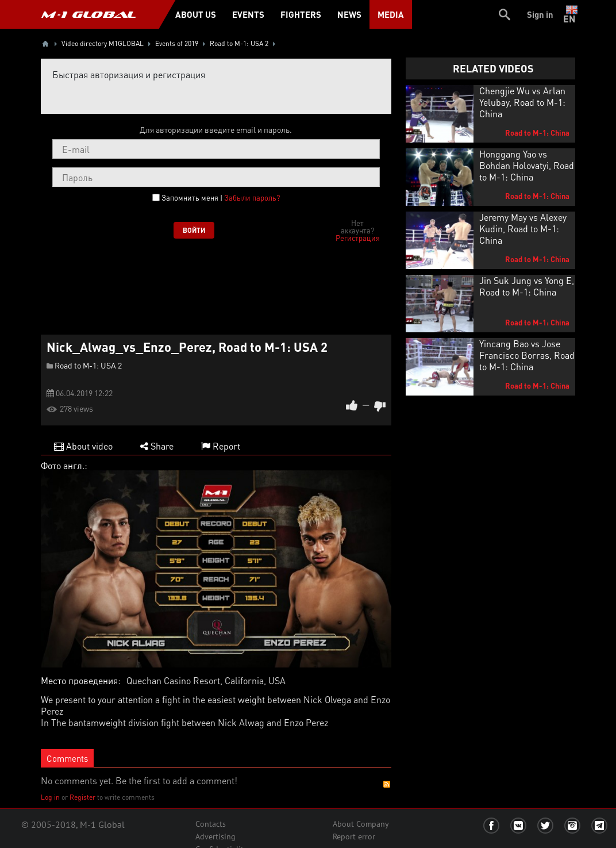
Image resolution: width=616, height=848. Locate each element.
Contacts (211, 824)
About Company (361, 824)
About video (83, 446)
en (571, 14)
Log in (50, 797)
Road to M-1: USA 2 (88, 365)
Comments (67, 758)
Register (82, 797)
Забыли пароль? (252, 197)
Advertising (215, 837)
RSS (387, 784)
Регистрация (358, 238)
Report (221, 446)
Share (157, 446)
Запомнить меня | (221, 198)
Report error (354, 837)
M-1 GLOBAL (88, 14)
